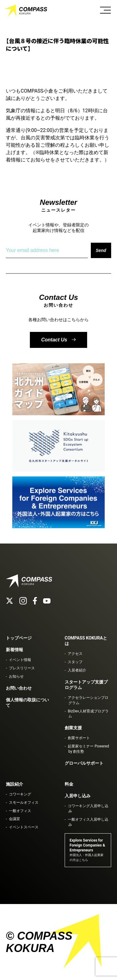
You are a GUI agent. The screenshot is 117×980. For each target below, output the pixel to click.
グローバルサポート (84, 763)
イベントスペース (24, 827)
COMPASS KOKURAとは (86, 641)
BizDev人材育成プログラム (88, 714)
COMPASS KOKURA (26, 11)
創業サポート (79, 738)
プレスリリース (22, 668)
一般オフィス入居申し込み (88, 822)
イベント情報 (20, 660)
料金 (69, 784)
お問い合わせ (19, 688)
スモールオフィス (24, 803)
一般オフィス (20, 811)
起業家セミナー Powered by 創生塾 (88, 749)
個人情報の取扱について (27, 703)
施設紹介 (14, 784)
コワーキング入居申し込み (88, 809)
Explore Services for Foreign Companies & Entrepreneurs (87, 850)
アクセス (75, 654)
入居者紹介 (77, 670)
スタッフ (75, 662)
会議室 (14, 819)
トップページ (19, 638)
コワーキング (20, 794)
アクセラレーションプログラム (88, 700)
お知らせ (16, 676)
